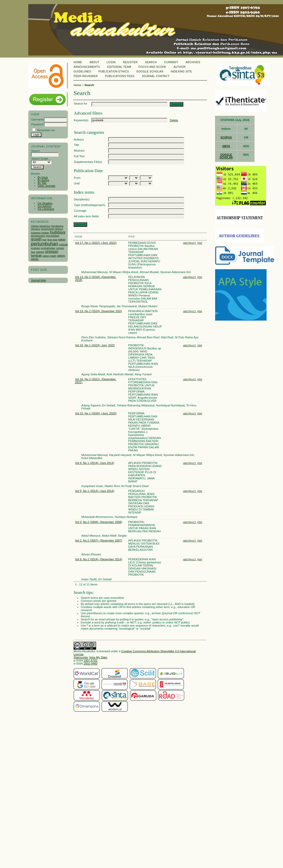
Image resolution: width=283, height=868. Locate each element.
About (94, 62)
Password (37, 124)
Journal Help (38, 280)
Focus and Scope (152, 67)
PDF (200, 243)
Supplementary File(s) (88, 162)
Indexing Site (181, 72)
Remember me (46, 130)
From (77, 178)
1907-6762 (90, 660)
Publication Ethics (114, 72)
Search (151, 62)
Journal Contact (156, 76)
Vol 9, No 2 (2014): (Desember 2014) (99, 559)
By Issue (43, 177)
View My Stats (98, 657)
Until (77, 183)
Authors (79, 139)
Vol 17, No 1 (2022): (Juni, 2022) (96, 243)
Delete (174, 120)
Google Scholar (150, 72)
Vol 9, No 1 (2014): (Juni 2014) (95, 463)
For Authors (44, 206)
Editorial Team (119, 67)
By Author (43, 180)
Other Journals (46, 186)
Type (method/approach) (89, 205)
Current (171, 62)
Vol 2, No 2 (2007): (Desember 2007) (99, 540)
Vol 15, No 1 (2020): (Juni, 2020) (96, 413)
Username (37, 120)
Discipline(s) (82, 199)
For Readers (45, 203)
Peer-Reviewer (86, 76)
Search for (80, 104)
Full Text (79, 156)
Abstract (79, 151)
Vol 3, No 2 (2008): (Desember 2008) (99, 522)
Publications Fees (120, 76)
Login (111, 62)
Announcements (87, 67)
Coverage (80, 211)
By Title (42, 183)
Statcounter (81, 657)
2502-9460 (90, 664)
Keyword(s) (81, 120)
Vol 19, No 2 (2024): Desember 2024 (98, 311)
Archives (193, 62)
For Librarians (46, 209)
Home (78, 62)
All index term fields (86, 216)
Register (130, 62)
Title (76, 145)
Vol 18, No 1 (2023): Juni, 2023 (95, 345)
